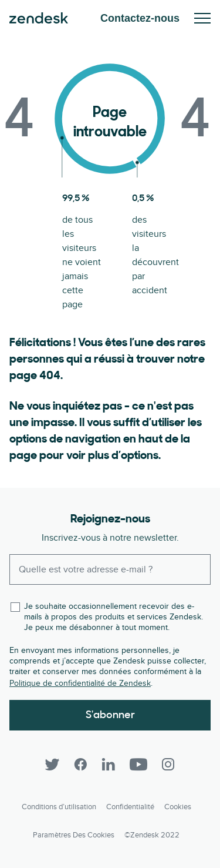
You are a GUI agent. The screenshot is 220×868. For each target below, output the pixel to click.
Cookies (178, 807)
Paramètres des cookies (74, 835)
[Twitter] (52, 765)
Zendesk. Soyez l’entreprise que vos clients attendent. (39, 18)
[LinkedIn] (109, 765)
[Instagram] (168, 765)
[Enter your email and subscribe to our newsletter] (110, 569)
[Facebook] (80, 765)
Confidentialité (130, 807)
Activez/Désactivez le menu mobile (202, 18)
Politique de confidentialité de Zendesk (80, 683)
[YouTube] (138, 765)
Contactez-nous (140, 18)
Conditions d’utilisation (59, 807)
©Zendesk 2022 (152, 835)
